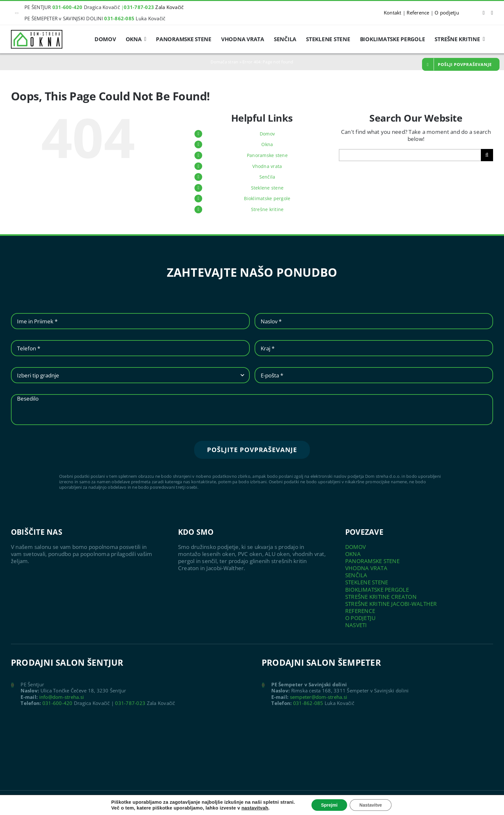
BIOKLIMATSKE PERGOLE (377, 590)
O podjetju (447, 13)
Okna (267, 144)
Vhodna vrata (267, 166)
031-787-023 (130, 703)
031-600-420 (58, 703)
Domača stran (224, 62)
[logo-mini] (37, 33)
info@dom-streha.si (62, 697)
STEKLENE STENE (367, 582)
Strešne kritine (267, 209)
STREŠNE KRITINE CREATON (381, 597)
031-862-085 (308, 703)
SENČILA (356, 575)
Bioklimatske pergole (267, 198)
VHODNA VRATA (366, 568)
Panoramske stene (267, 155)
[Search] (487, 155)
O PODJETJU (360, 618)
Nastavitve (371, 805)
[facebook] (484, 13)
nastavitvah (255, 808)
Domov (267, 134)
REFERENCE (360, 611)
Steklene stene (267, 188)
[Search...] (410, 155)
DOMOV (355, 547)
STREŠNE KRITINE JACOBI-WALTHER (391, 604)
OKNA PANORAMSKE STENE (372, 557)
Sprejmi (329, 805)
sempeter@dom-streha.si (319, 697)
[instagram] (492, 13)
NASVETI (356, 625)
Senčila (267, 177)
